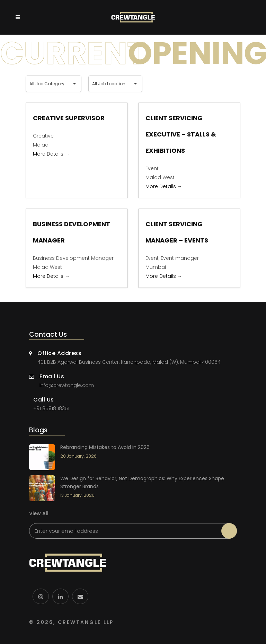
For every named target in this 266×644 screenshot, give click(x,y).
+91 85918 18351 (51, 408)
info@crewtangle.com (67, 385)
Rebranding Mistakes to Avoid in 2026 (105, 447)
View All (39, 513)
